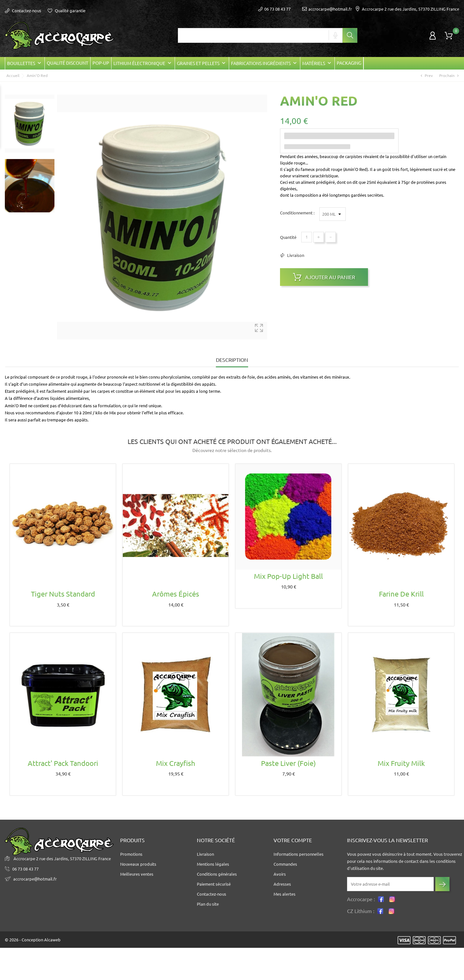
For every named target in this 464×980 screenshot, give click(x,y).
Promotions (131, 854)
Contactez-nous (23, 11)
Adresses (282, 884)
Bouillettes (25, 63)
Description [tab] (232, 360)
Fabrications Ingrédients (265, 63)
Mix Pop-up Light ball (288, 576)
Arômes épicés (176, 594)
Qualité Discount (68, 63)
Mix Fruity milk (401, 763)
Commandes (285, 864)
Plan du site (208, 904)
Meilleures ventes (137, 874)
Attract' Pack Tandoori (63, 763)
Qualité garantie (67, 11)
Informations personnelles (299, 854)
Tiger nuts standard (63, 594)
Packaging (349, 63)
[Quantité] (307, 237)
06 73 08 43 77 (25, 869)
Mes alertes (285, 894)
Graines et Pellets (202, 63)
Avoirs (280, 874)
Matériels (317, 63)
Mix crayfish (176, 763)
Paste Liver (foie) (288, 763)
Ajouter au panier (324, 277)
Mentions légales (213, 864)
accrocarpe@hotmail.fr (327, 9)
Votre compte (293, 840)
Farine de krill (401, 594)
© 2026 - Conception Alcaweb (33, 940)
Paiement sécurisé (214, 884)
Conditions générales (217, 874)
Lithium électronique (143, 63)
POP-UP (101, 63)
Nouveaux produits (138, 864)
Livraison (295, 255)
